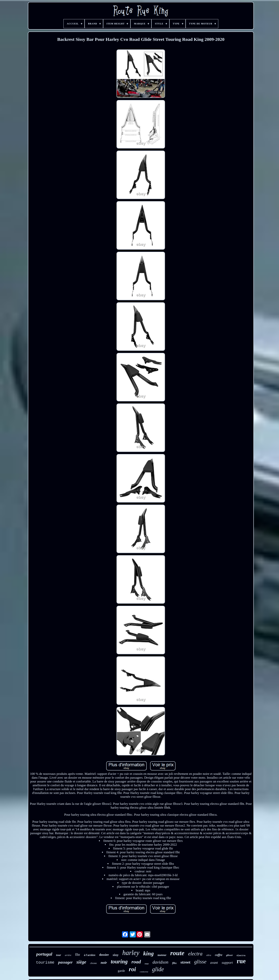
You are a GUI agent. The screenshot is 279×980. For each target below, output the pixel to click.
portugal (44, 954)
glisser (229, 955)
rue (241, 961)
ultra (209, 955)
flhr (78, 955)
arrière (68, 955)
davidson (161, 962)
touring (119, 961)
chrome (94, 963)
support (227, 963)
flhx (174, 963)
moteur (162, 955)
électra (241, 956)
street (185, 962)
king (148, 953)
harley (131, 953)
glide (158, 969)
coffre (219, 955)
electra (195, 954)
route (177, 953)
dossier (104, 955)
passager (65, 962)
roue (147, 964)
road (136, 962)
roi (132, 969)
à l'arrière (90, 955)
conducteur (144, 972)
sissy (116, 955)
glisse (200, 962)
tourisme (45, 963)
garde (121, 971)
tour (59, 955)
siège (81, 962)
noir (104, 963)
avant (214, 963)
